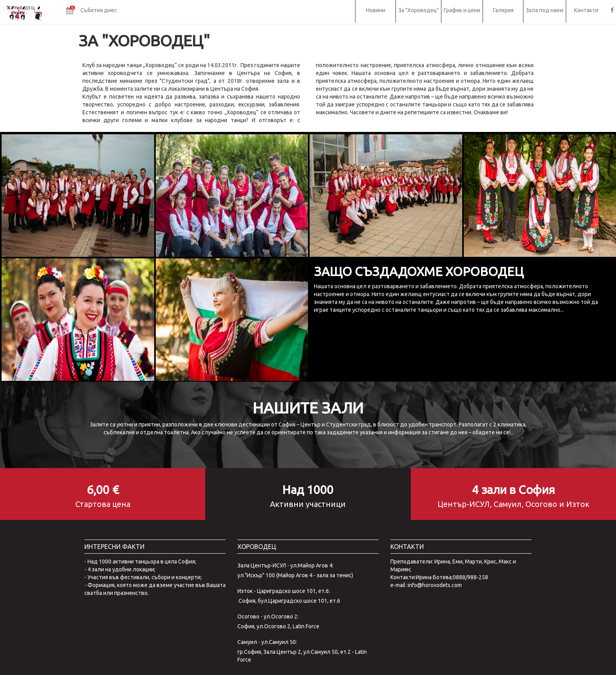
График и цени (462, 10)
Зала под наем (545, 10)
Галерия (503, 10)
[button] (92, 11)
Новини (376, 10)
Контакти (586, 10)
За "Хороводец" (418, 10)
